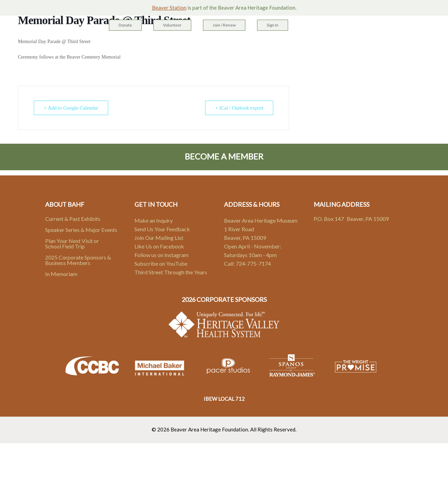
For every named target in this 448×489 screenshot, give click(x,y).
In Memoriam (61, 274)
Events (256, 45)
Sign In (273, 25)
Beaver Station (169, 8)
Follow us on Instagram (161, 255)
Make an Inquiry (154, 220)
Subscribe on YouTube (161, 263)
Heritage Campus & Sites (171, 45)
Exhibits (226, 45)
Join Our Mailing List (159, 238)
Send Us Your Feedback (162, 229)
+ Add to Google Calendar (71, 108)
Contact (314, 45)
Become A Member (224, 156)
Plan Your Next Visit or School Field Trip (72, 243)
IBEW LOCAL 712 (224, 399)
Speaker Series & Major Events (81, 230)
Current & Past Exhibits (73, 219)
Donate (125, 25)
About (283, 45)
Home (119, 45)
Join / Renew (224, 25)
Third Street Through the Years (171, 272)
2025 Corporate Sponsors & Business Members (78, 260)
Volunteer (172, 25)
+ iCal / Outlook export (239, 108)
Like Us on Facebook (159, 246)
